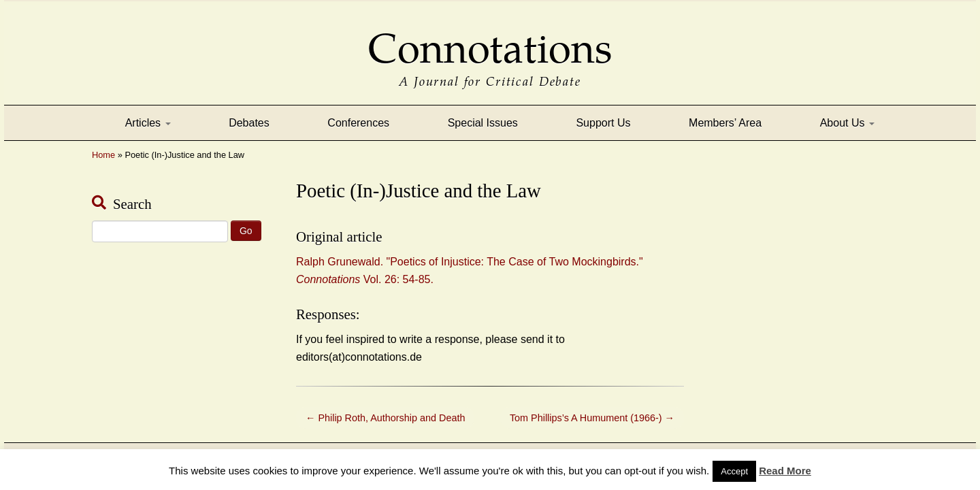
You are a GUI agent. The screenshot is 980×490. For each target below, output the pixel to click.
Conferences (358, 123)
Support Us (603, 123)
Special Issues (483, 123)
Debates (249, 123)
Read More (785, 471)
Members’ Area (725, 123)
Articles (148, 123)
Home (103, 155)
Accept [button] (734, 471)
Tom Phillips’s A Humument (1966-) (592, 418)
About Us (847, 123)
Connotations (490, 39)
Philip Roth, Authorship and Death (385, 418)
